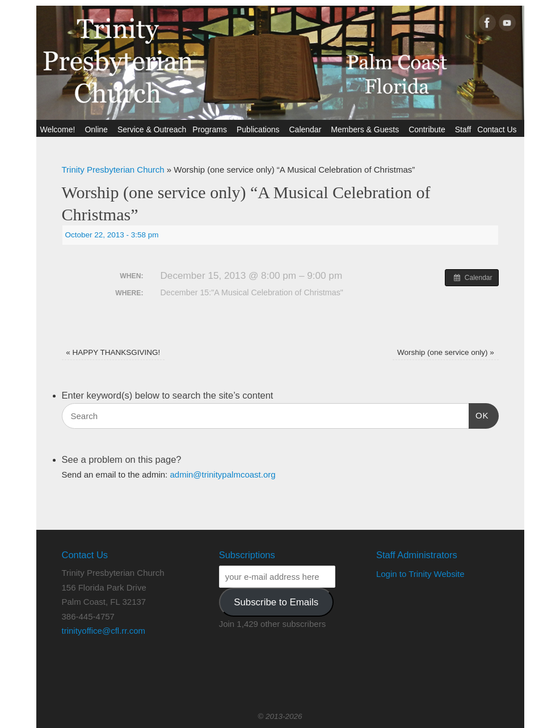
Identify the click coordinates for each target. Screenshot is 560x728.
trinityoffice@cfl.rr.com (104, 631)
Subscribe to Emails (276, 602)
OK (479, 414)
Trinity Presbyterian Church (113, 170)
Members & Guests (367, 129)
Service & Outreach (152, 129)
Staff (463, 129)
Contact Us (498, 129)
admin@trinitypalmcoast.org (222, 474)
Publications (260, 129)
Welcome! (59, 129)
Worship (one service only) (446, 352)
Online (98, 129)
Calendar (307, 129)
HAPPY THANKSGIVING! (113, 352)
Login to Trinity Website (420, 574)
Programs (211, 129)
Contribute (429, 129)
